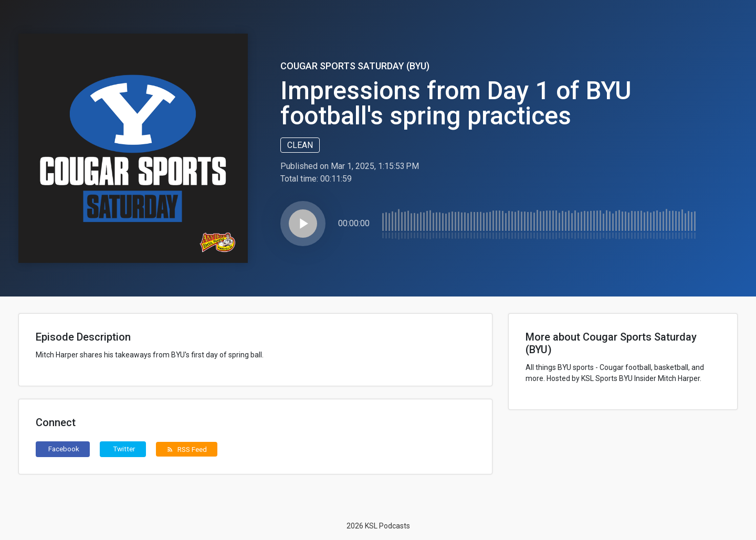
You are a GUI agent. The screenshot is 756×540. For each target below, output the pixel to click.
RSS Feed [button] (187, 449)
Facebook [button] (64, 449)
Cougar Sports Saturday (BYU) (355, 66)
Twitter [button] (124, 449)
